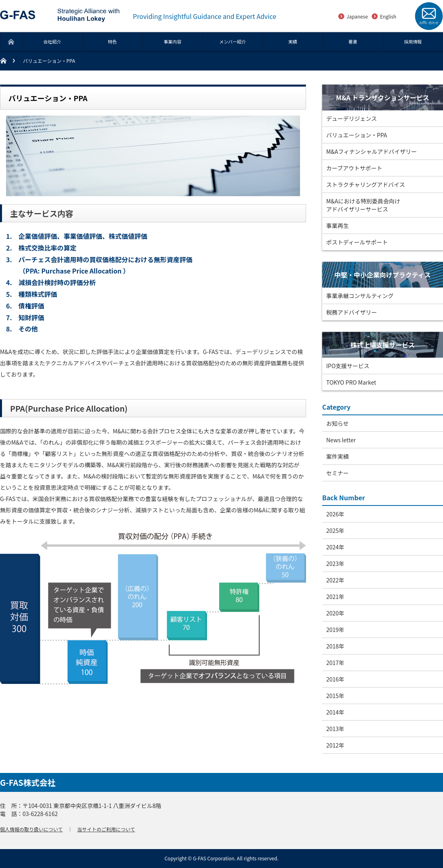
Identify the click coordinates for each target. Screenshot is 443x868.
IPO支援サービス (348, 366)
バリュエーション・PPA (357, 135)
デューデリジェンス (352, 118)
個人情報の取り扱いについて (31, 829)
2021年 (335, 597)
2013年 (335, 729)
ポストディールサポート (357, 242)
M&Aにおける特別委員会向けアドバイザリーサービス (363, 205)
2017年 (335, 663)
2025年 (335, 530)
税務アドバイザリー (352, 312)
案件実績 (337, 456)
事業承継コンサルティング (360, 296)
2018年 (335, 646)
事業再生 (337, 226)
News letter (341, 440)
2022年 (335, 580)
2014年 (335, 712)
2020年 (335, 613)
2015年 (335, 696)
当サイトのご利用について (106, 829)
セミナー (337, 473)
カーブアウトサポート (354, 168)
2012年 (335, 745)
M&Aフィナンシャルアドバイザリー (372, 151)
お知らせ (337, 423)
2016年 (335, 679)
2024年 (335, 547)
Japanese (357, 16)
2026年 (335, 514)
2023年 (335, 563)
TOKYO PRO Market (351, 382)
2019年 (335, 630)
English (388, 16)
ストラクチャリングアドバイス (365, 184)
